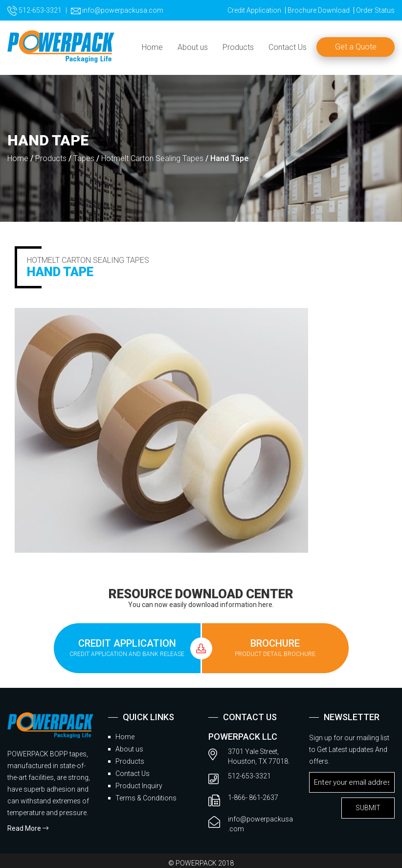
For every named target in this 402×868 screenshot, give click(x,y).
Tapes (84, 158)
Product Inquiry (139, 786)
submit (368, 808)
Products (238, 47)
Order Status (375, 10)
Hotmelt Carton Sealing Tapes (152, 158)
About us (193, 47)
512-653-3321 (34, 10)
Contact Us (288, 47)
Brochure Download (319, 10)
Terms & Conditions (146, 798)
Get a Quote (356, 47)
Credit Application (254, 10)
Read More (28, 828)
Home (152, 47)
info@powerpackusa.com (117, 10)
